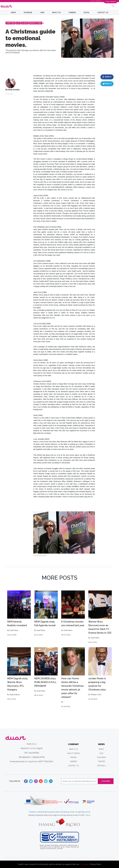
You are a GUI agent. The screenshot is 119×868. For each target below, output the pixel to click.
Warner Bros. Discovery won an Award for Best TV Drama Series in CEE (100, 617)
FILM (101, 753)
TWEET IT (108, 84)
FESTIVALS (101, 766)
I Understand (85, 864)
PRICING (74, 757)
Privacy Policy (96, 864)
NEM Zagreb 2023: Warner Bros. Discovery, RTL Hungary (19, 674)
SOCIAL (87, 13)
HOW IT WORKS (73, 753)
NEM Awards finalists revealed (19, 613)
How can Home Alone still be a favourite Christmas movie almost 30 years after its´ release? (73, 678)
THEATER (101, 761)
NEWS (13, 13)
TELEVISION (101, 757)
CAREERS (72, 13)
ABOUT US (56, 13)
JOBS (42, 13)
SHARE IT (108, 77)
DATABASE (28, 13)
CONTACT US (103, 13)
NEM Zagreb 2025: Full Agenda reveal (46, 613)
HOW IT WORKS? (94, 1)
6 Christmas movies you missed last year (73, 613)
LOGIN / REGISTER (109, 2)
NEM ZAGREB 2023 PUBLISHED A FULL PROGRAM (46, 672)
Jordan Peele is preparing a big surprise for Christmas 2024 (100, 674)
